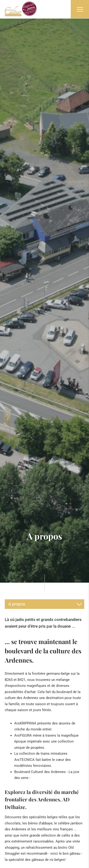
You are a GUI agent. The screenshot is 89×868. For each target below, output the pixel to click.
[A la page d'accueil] (21, 9)
